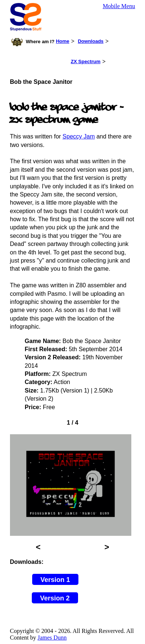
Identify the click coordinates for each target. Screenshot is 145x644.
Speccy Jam (79, 136)
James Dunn (52, 638)
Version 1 (55, 580)
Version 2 (55, 598)
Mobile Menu (119, 6)
